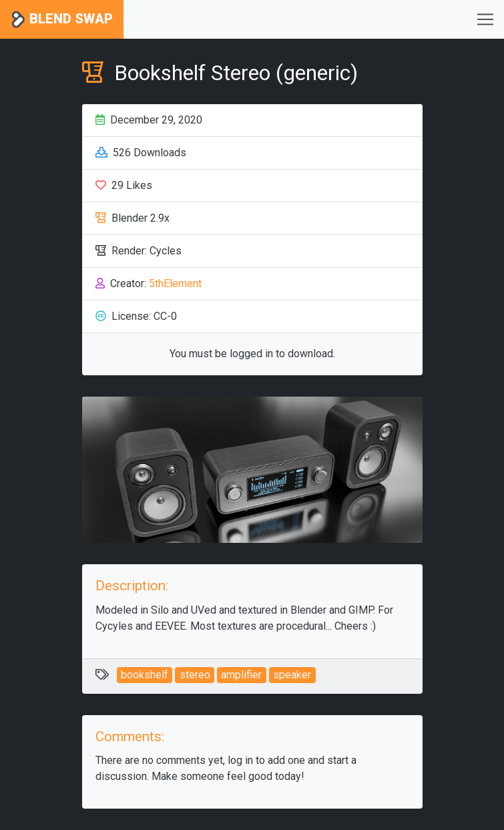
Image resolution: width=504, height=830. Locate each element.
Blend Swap (62, 20)
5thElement (175, 283)
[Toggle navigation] (485, 19)
